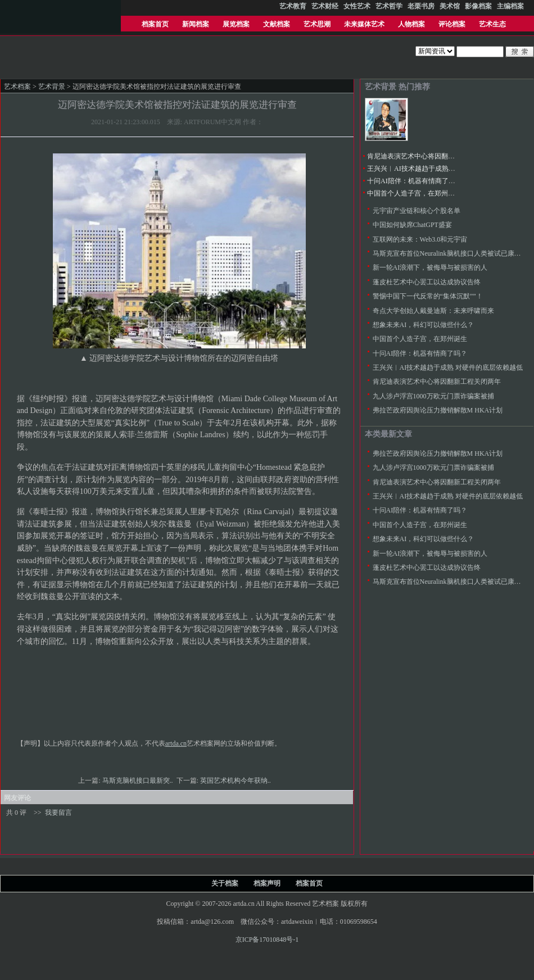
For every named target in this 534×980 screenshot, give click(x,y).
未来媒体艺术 (364, 24)
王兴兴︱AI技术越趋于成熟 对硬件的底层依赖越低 (442, 169)
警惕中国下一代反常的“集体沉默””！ (428, 296)
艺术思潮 (317, 24)
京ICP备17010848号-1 (267, 940)
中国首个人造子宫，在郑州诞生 (414, 193)
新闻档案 (196, 24)
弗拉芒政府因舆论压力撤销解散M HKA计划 (438, 410)
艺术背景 (52, 87)
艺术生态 (492, 24)
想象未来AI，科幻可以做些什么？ (424, 325)
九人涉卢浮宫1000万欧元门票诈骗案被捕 (433, 396)
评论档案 (452, 24)
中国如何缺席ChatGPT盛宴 (412, 225)
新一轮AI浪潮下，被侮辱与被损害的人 (430, 267)
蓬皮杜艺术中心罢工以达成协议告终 (427, 282)
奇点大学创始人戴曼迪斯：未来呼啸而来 (433, 311)
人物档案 (411, 24)
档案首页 (155, 24)
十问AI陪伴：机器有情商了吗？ (415, 181)
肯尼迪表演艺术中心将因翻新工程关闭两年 (431, 156)
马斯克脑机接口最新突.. (139, 781)
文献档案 (277, 24)
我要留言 (58, 813)
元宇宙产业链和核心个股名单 (417, 211)
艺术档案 (17, 87)
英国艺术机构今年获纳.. (236, 781)
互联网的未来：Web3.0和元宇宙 (420, 239)
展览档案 (236, 24)
